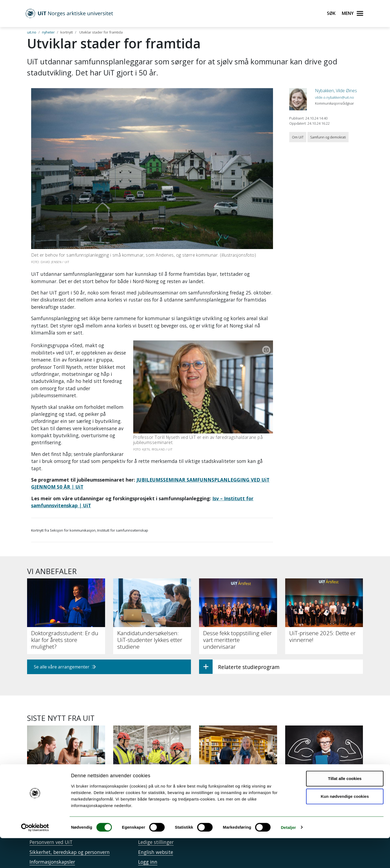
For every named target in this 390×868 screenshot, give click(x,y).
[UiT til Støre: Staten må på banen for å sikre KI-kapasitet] (152, 745)
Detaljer (288, 857)
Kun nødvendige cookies (345, 826)
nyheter (48, 32)
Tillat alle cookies (345, 809)
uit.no (32, 32)
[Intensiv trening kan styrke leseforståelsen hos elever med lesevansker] (324, 748)
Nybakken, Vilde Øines (336, 91)
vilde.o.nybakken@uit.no (334, 97)
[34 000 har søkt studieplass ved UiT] (66, 745)
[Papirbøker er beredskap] (238, 742)
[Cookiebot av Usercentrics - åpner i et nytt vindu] (35, 857)
